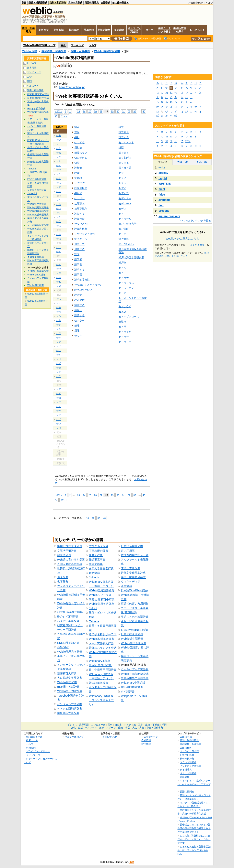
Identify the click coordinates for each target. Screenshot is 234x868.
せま (59, 264)
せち (59, 204)
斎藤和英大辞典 (67, 673)
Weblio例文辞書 (67, 682)
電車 (110, 725)
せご (59, 350)
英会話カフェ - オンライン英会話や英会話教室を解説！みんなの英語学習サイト (194, 828)
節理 (77, 326)
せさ (59, 178)
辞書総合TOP (196, 3)
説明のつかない (83, 290)
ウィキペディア (131, 582)
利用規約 (31, 748)
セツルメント (126, 142)
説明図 (78, 275)
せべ (59, 411)
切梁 (77, 163)
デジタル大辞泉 (99, 546)
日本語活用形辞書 (132, 546)
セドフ (122, 311)
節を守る (124, 163)
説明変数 (79, 300)
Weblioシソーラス (100, 595)
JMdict (93, 608)
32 (129, 111)
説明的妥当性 (82, 280)
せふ (59, 252)
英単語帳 (89, 30)
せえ (59, 148)
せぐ (59, 342)
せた (59, 200)
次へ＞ (64, 116)
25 (90, 111)
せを (59, 325)
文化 (73, 728)
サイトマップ (33, 755)
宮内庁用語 (128, 551)
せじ (59, 359)
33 (135, 111)
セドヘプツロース (129, 317)
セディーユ (125, 204)
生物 (121, 728)
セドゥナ (124, 278)
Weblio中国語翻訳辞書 (135, 674)
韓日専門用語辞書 (132, 687)
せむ (59, 273)
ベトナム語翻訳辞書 (70, 709)
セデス (122, 209)
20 (93, 518)
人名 (135, 728)
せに (59, 226)
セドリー (124, 337)
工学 (29, 77)
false (162, 195)
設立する (124, 137)
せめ (59, 277)
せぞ (59, 372)
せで (59, 389)
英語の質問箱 (187, 792)
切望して (79, 244)
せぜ (59, 368)
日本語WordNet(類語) (134, 590)
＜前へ (58, 111)
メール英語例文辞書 (101, 643)
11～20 (182, 162)
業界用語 (32, 68)
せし (59, 183)
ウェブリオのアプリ (75, 737)
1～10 (163, 162)
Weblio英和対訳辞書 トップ (39, 45)
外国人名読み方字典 (70, 564)
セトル (122, 268)
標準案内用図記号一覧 (135, 555)
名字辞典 (63, 582)
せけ (59, 170)
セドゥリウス (126, 283)
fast (161, 205)
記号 (188, 141)
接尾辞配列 (81, 209)
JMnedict (63, 647)
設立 (121, 127)
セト (121, 214)
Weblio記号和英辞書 (70, 652)
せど (59, 393)
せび (59, 402)
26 (95, 111)
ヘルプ (209, 3)
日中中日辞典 (75, 3)
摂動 (77, 137)
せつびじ (79, 198)
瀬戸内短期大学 (128, 224)
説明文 (78, 295)
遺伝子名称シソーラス (103, 634)
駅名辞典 (94, 573)
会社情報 (146, 740)
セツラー (79, 321)
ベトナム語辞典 (188, 773)
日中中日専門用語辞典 (103, 670)
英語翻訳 (119, 30)
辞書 (24, 3)
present (164, 211)
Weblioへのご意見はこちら (182, 239)
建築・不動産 (152, 725)
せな (59, 221)
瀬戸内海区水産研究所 (131, 257)
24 (84, 111)
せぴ (59, 424)
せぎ (59, 338)
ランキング (77, 45)
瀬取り (122, 322)
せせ (59, 191)
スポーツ (111, 728)
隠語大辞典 (96, 564)
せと (59, 217)
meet (162, 189)
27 (101, 111)
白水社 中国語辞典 (100, 665)
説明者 (78, 259)
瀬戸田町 (124, 229)
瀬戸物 (122, 263)
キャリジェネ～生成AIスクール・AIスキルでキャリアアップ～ (194, 784)
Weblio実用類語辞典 (101, 590)
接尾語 (78, 178)
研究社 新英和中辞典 (70, 612)
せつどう (79, 142)
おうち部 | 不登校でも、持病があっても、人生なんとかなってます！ (194, 839)
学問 (29, 81)
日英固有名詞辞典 (132, 634)
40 (104, 518)
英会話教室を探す (180, 30)
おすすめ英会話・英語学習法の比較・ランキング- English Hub (194, 850)
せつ (59, 209)
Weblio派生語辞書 (132, 639)
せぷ (59, 428)
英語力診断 (104, 30)
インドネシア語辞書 (70, 704)
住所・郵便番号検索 (133, 577)
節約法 (78, 310)
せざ (59, 355)
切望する (79, 249)
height (163, 178)
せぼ (59, 415)
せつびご (79, 183)
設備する (79, 214)
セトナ (122, 234)
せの (59, 239)
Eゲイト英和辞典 (68, 616)
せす (59, 187)
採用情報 (146, 744)
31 (123, 111)
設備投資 (79, 219)
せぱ (59, 419)
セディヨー (125, 198)
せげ (59, 346)
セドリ (122, 327)
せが (59, 333)
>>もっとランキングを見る (195, 221)
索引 (63, 45)
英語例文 (43, 30)
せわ (59, 320)
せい (59, 140)
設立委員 (124, 132)
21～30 (202, 162)
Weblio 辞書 (30, 51)
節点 (77, 127)
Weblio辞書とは (34, 737)
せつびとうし (82, 224)
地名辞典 (63, 577)
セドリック (125, 332)
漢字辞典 (126, 586)
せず (59, 363)
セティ (122, 178)
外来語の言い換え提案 (71, 560)
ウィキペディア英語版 (135, 669)
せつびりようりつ (85, 234)
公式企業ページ (150, 737)
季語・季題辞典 (131, 568)
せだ (59, 376)
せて (59, 213)
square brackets (169, 216)
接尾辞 (78, 193)
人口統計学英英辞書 (70, 678)
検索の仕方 (32, 740)
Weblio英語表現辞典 (134, 643)
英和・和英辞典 (58, 3)
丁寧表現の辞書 (99, 551)
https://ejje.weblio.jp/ (72, 87)
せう (59, 144)
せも (59, 282)
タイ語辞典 (186, 770)
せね (59, 234)
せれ (59, 312)
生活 (80, 728)
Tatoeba (94, 621)
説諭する (79, 315)
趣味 (102, 728)
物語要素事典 (97, 560)
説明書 (78, 265)
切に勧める (81, 158)
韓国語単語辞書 (99, 683)
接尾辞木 (79, 204)
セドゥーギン (126, 288)
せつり (78, 336)
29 (112, 111)
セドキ (122, 293)
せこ (59, 174)
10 (88, 518)
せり (59, 303)
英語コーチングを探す (164, 30)
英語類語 (59, 30)
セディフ (124, 193)
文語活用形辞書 (67, 551)
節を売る (124, 153)
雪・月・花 (125, 168)
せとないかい (126, 244)
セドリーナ (125, 342)
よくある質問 (197, 245)
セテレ (122, 183)
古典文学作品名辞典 (101, 568)
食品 (128, 728)
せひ (59, 247)
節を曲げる (125, 158)
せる (59, 307)
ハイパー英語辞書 (68, 621)
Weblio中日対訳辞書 (70, 691)
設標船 (78, 168)
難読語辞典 (64, 555)
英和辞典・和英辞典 (54, 51)
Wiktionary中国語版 (133, 683)
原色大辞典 (96, 555)
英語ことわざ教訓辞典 (135, 617)
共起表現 (74, 30)
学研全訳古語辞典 (68, 713)
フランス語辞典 (188, 762)
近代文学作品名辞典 (133, 573)
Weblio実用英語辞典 (101, 604)
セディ (122, 188)
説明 (77, 254)
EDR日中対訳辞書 (68, 687)
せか (59, 157)
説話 (121, 148)
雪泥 (77, 132)
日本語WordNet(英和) (134, 630)
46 (144, 111)
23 (79, 111)
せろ (59, 316)
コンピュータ (34, 72)
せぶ (59, 406)
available (164, 200)
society (163, 173)
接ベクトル (81, 239)
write (162, 167)
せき (59, 161)
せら (59, 299)
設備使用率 (81, 188)
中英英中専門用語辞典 (135, 678)
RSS (132, 862)
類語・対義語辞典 (38, 3)
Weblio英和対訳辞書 (107, 51)
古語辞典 (106, 3)
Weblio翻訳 (186, 748)
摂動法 (78, 148)
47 (56, 116)
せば (59, 398)
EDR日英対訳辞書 (68, 643)
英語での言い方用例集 (135, 604)
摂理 (77, 331)
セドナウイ (125, 306)
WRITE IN (165, 184)
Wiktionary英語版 (100, 661)
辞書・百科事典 (80, 51)
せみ (59, 269)
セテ (121, 173)
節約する (79, 305)
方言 (142, 728)
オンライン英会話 (134, 30)
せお (59, 153)
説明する (79, 270)
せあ (59, 135)
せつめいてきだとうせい (88, 285)
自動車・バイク (123, 725)
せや (59, 286)
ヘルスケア (33, 86)
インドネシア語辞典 (191, 766)
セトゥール (125, 219)
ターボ (149, 30)
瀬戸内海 (124, 239)
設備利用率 (81, 229)
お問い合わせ (110, 737)
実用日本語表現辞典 (70, 546)
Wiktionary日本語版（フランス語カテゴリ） (101, 700)
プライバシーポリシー (38, 751)
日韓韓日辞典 (92, 3)
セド (121, 273)
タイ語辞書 (128, 691)
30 (118, 111)
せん (59, 329)
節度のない (81, 153)
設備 (77, 173)
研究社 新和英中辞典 (102, 599)
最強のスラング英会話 (103, 648)
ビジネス (32, 63)
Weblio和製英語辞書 (101, 639)
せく (59, 166)
